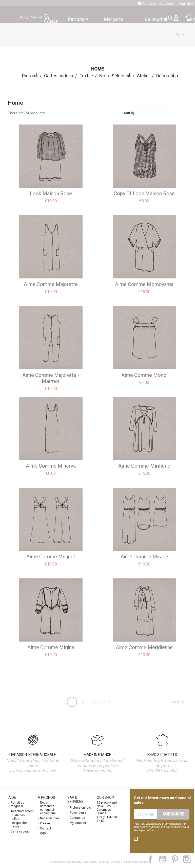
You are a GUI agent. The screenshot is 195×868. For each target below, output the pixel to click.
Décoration (167, 76)
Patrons (78, 19)
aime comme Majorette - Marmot (51, 378)
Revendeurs (78, 813)
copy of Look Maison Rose (144, 193)
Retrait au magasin (17, 804)
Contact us (77, 818)
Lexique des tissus (19, 825)
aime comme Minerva (51, 466)
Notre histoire (50, 818)
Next (179, 702)
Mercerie (113, 19)
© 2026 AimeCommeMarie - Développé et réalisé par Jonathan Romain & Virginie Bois (100, 862)
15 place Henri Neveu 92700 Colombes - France (107, 808)
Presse (45, 823)
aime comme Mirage (144, 557)
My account (78, 823)
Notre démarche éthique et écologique (48, 808)
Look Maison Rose (51, 193)
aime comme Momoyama (144, 284)
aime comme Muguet (51, 557)
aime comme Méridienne (144, 647)
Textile (86, 76)
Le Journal (156, 19)
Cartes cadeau (59, 76)
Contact (46, 828)
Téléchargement (22, 811)
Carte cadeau (20, 831)
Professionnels (80, 808)
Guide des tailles (18, 817)
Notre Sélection (115, 76)
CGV (43, 834)
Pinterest (177, 859)
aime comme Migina (51, 647)
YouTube (165, 859)
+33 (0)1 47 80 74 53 (107, 819)
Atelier (143, 76)
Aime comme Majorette (51, 284)
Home (97, 69)
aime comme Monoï (144, 375)
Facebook (153, 859)
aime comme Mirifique (144, 466)
